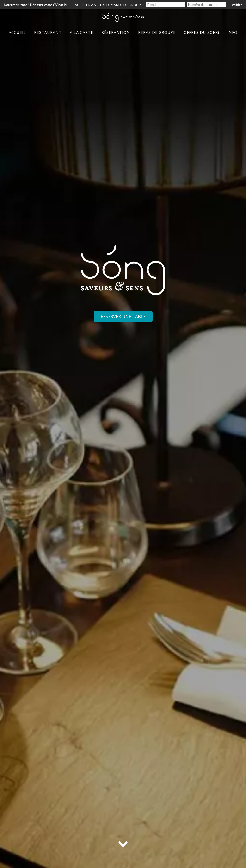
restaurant (48, 32)
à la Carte (82, 32)
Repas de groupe (157, 32)
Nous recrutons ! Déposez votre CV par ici (35, 5)
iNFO (232, 32)
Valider (237, 5)
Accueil (17, 32)
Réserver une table (123, 316)
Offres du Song (201, 32)
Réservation (116, 32)
